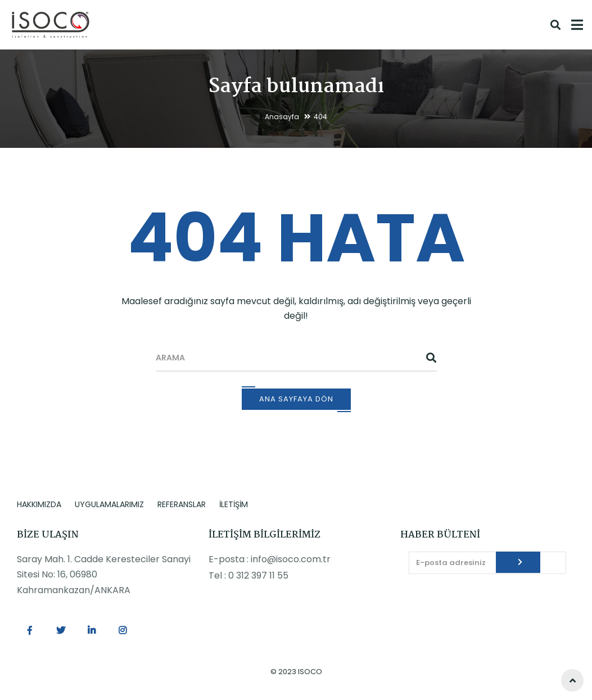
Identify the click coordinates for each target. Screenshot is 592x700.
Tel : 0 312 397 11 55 (248, 575)
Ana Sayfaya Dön (296, 399)
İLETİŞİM (234, 504)
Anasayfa (282, 117)
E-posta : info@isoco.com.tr (270, 559)
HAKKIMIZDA (39, 504)
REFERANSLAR (182, 504)
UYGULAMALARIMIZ (109, 504)
